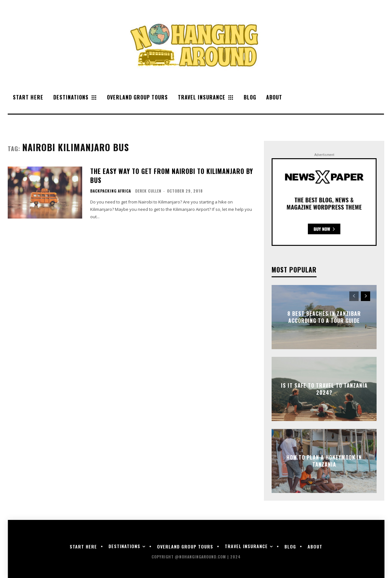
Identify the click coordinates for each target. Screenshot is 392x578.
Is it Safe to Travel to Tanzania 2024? (324, 389)
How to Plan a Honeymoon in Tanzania (324, 461)
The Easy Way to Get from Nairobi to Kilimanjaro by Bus (172, 176)
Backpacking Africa (111, 191)
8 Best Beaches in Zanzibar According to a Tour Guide (324, 317)
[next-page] (366, 296)
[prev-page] (354, 296)
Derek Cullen (148, 191)
